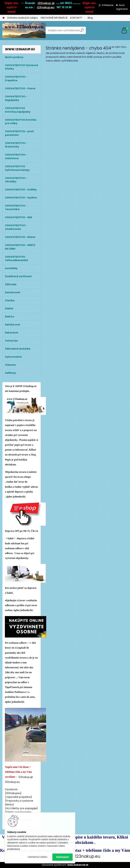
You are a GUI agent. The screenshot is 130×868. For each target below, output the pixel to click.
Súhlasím (62, 857)
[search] (82, 31)
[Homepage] (3, 18)
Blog (90, 18)
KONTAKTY (76, 18)
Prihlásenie (108, 5)
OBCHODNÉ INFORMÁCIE (54, 18)
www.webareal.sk (78, 865)
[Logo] (24, 30)
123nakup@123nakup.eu (76, 856)
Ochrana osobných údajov (23, 18)
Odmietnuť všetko (37, 857)
